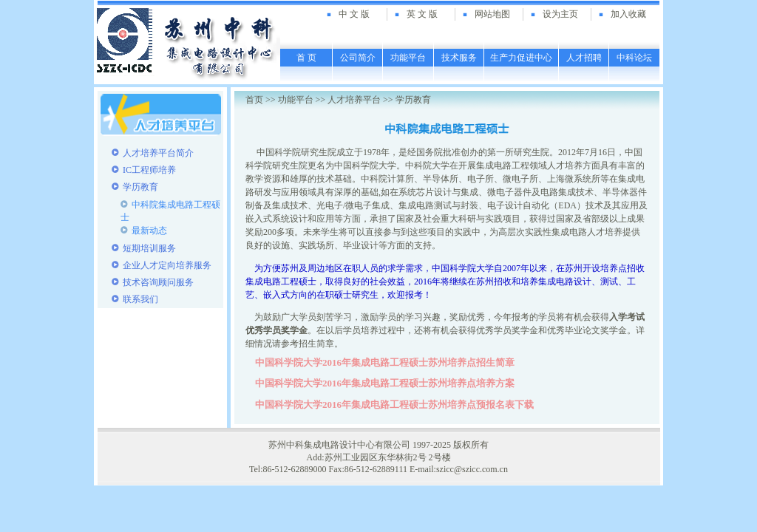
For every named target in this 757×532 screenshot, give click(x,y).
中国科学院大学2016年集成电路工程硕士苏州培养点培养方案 (385, 383)
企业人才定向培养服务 (167, 265)
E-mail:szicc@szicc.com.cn (459, 469)
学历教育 (413, 100)
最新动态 (149, 231)
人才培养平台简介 (158, 153)
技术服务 (459, 58)
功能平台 (408, 58)
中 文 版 (354, 14)
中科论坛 (634, 58)
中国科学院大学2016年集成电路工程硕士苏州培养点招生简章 (385, 362)
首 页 (306, 58)
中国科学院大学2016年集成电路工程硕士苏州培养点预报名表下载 (394, 405)
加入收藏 (628, 14)
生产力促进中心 (521, 58)
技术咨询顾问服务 (158, 282)
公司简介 (358, 58)
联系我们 (140, 299)
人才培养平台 (354, 100)
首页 (254, 100)
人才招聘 (584, 58)
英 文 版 (422, 14)
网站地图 (492, 14)
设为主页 (560, 14)
